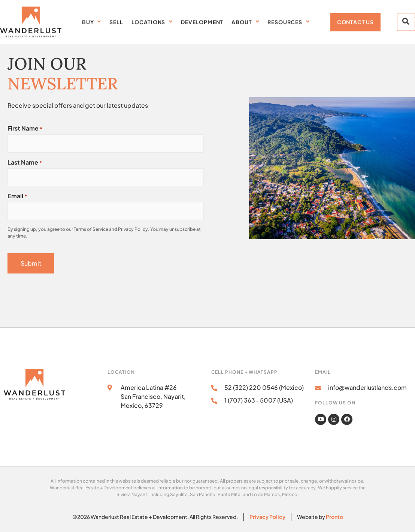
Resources (288, 21)
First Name (25, 128)
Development (202, 21)
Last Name (25, 162)
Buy (92, 21)
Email (17, 196)
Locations (152, 21)
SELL (116, 21)
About (245, 21)
